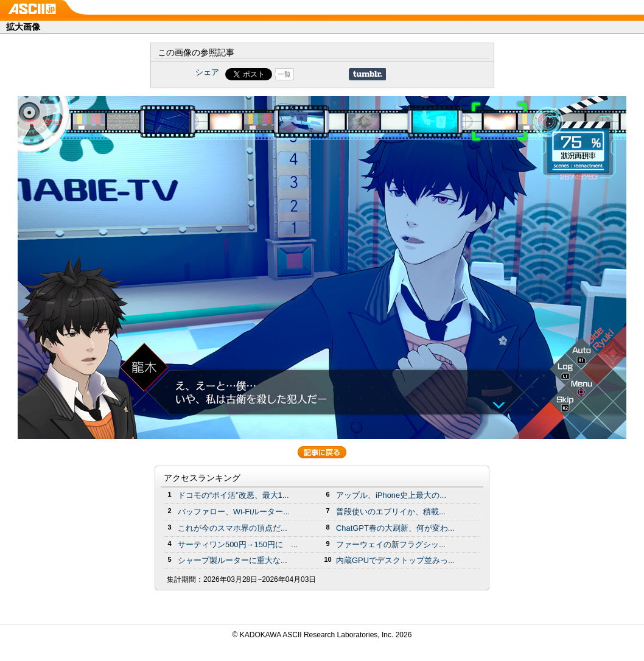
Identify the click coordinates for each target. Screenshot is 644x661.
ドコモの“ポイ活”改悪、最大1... (233, 495)
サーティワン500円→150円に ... (238, 544)
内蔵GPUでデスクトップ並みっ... (395, 560)
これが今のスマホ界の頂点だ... (233, 528)
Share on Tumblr (367, 74)
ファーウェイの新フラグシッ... (391, 544)
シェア (207, 72)
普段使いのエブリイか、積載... (391, 512)
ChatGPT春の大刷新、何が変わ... (395, 528)
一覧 (284, 74)
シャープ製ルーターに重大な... (233, 560)
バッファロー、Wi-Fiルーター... (234, 512)
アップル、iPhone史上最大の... (391, 495)
